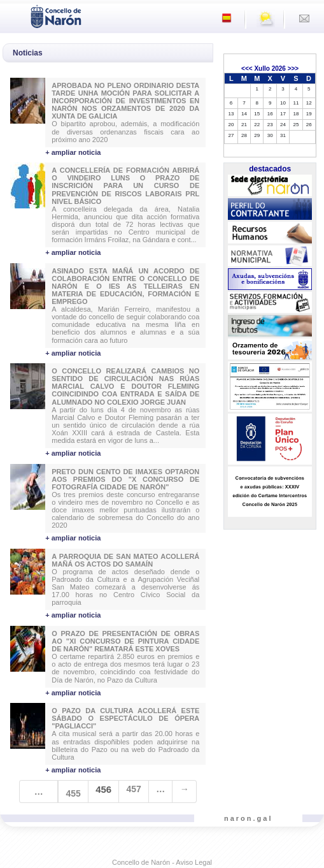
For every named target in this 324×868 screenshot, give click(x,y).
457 (134, 789)
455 (73, 793)
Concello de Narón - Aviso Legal (162, 862)
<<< (247, 69)
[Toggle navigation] (13, 15)
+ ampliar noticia (73, 152)
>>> (293, 69)
